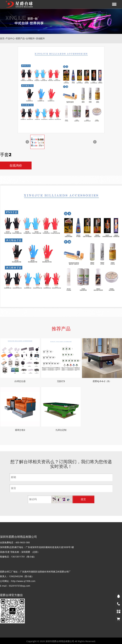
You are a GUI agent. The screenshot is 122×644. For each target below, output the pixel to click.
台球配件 (30, 39)
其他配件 (40, 39)
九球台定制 (61, 430)
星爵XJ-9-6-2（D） (102, 381)
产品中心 (10, 39)
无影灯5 (61, 381)
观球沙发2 (20, 430)
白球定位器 (20, 381)
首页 (2, 39)
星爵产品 (20, 39)
